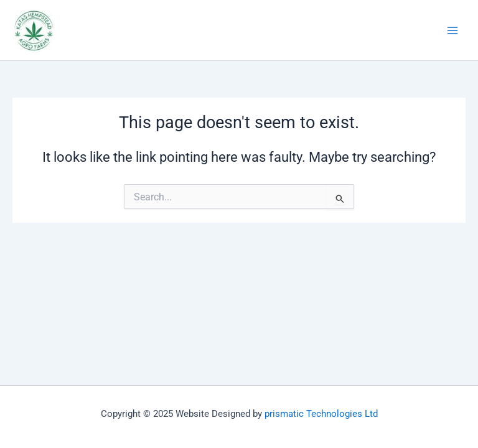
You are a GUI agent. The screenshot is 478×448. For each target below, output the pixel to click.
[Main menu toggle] (452, 30)
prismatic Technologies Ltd (321, 414)
